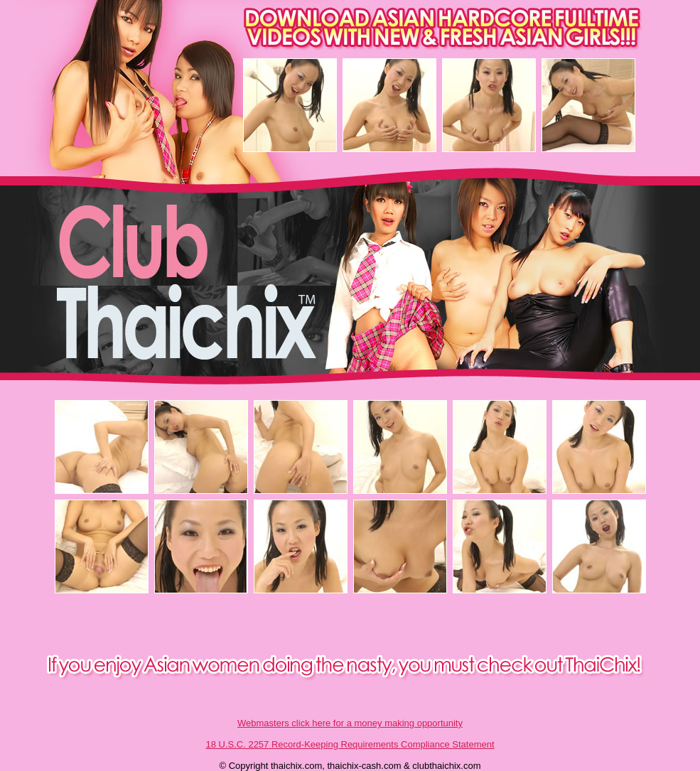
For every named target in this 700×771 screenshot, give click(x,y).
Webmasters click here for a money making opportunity (350, 723)
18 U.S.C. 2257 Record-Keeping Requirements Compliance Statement (350, 744)
